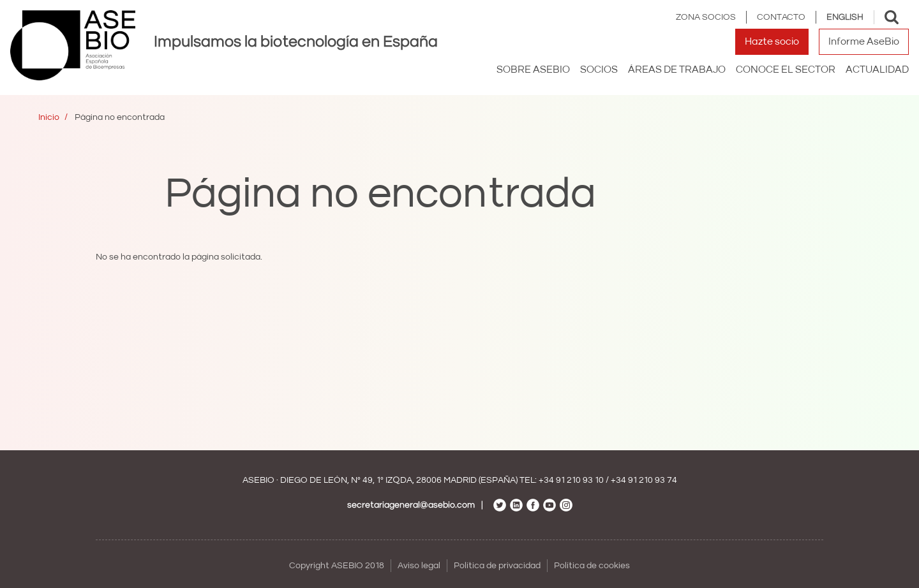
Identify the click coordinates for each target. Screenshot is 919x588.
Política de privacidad (497, 566)
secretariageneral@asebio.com (411, 505)
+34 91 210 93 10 (571, 480)
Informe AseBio (864, 41)
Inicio (49, 117)
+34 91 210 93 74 (644, 480)
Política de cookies (592, 566)
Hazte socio (772, 41)
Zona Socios (706, 17)
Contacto (781, 17)
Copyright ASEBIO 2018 (337, 566)
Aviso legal (419, 566)
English (845, 17)
